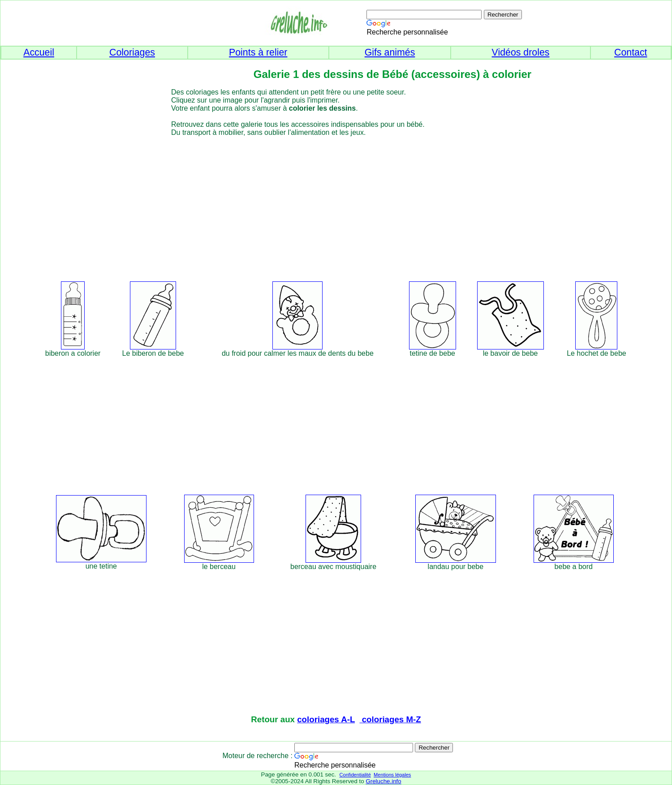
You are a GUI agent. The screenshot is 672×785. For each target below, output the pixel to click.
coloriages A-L (326, 719)
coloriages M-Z (390, 719)
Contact (631, 52)
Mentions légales (392, 775)
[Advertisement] (352, 207)
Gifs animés (390, 52)
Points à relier (258, 52)
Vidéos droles (521, 52)
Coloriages (132, 52)
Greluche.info (383, 781)
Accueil (39, 52)
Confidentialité (355, 775)
